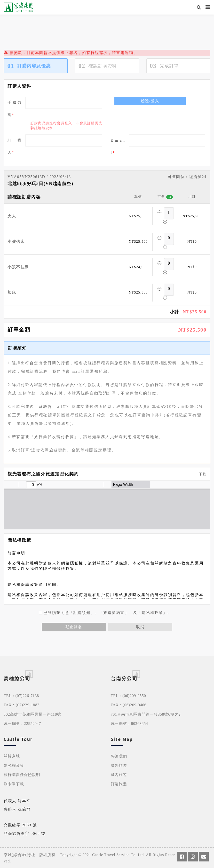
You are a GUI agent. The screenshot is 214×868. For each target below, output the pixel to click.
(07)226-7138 (27, 696)
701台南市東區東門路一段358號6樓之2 (146, 714)
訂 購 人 (15, 146)
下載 (201, 474)
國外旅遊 (119, 765)
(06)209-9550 (134, 696)
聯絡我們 (119, 756)
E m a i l (118, 146)
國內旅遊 (119, 775)
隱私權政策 (14, 765)
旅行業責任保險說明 (22, 775)
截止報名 (74, 627)
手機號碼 (15, 109)
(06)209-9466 (135, 705)
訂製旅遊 (119, 784)
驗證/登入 (150, 101)
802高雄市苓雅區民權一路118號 (32, 714)
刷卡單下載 (14, 784)
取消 (140, 627)
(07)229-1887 (28, 705)
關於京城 (12, 756)
